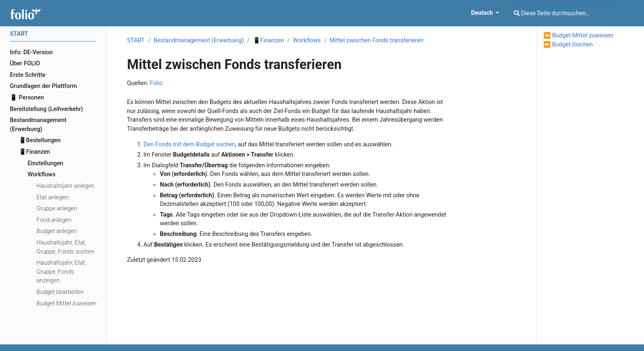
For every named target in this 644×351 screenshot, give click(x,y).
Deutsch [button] (483, 13)
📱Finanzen (269, 40)
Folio (156, 83)
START (136, 40)
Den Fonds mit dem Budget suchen (189, 144)
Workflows (307, 40)
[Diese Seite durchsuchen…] (567, 13)
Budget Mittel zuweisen (583, 36)
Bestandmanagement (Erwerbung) (199, 40)
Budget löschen (572, 45)
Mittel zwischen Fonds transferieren (377, 40)
